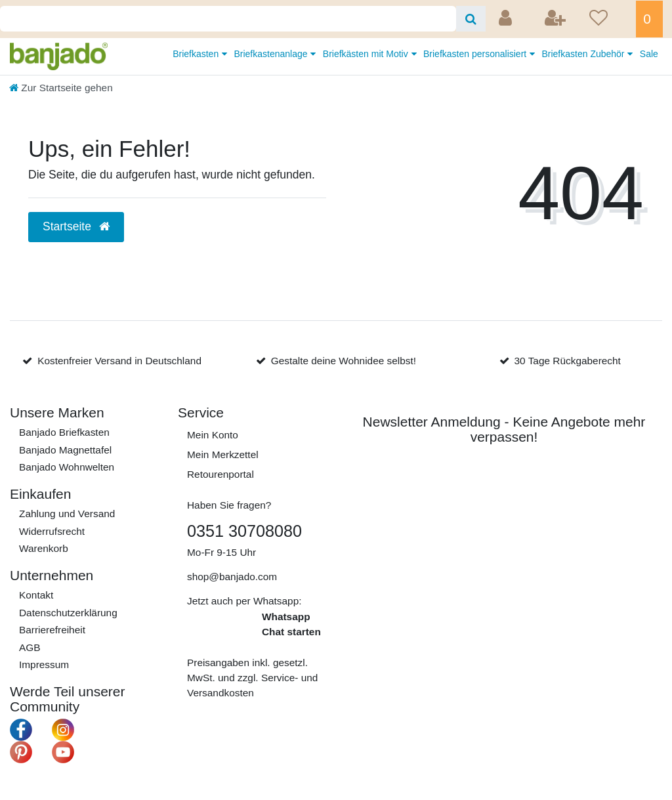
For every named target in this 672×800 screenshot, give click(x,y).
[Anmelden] (507, 19)
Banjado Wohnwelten (67, 467)
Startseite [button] (76, 226)
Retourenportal (220, 474)
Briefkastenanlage (272, 54)
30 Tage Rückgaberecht (568, 361)
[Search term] (228, 19)
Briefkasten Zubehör (584, 54)
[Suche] (471, 19)
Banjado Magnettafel (65, 450)
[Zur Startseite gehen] (61, 88)
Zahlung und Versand (67, 514)
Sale (649, 54)
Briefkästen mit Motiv (367, 54)
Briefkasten (197, 54)
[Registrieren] (556, 19)
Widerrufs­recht (52, 531)
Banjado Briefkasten (64, 432)
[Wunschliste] (608, 19)
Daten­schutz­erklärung (68, 613)
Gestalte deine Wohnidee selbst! (344, 361)
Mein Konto (213, 435)
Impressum (44, 664)
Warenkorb (44, 548)
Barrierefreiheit (52, 630)
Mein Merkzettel (223, 454)
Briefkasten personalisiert (476, 54)
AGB (30, 647)
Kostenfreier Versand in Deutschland (119, 361)
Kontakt (36, 595)
